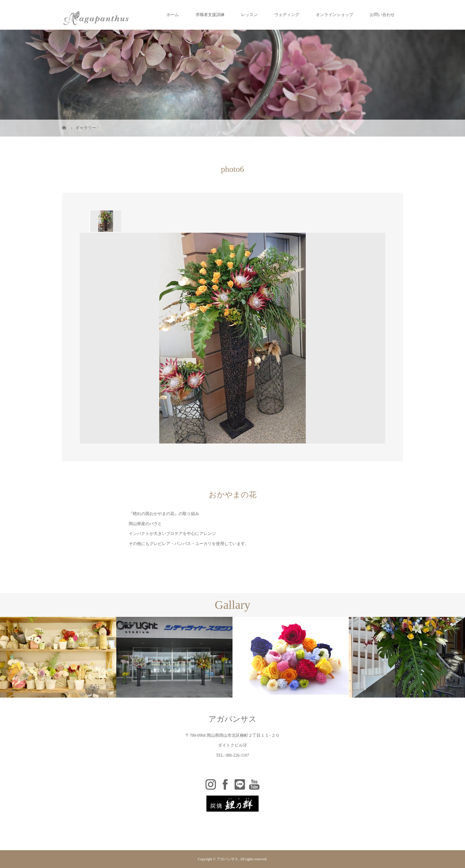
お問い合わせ (382, 15)
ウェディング (287, 15)
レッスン (249, 15)
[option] (105, 221)
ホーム (173, 15)
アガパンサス (232, 719)
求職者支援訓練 (210, 15)
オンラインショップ (335, 15)
